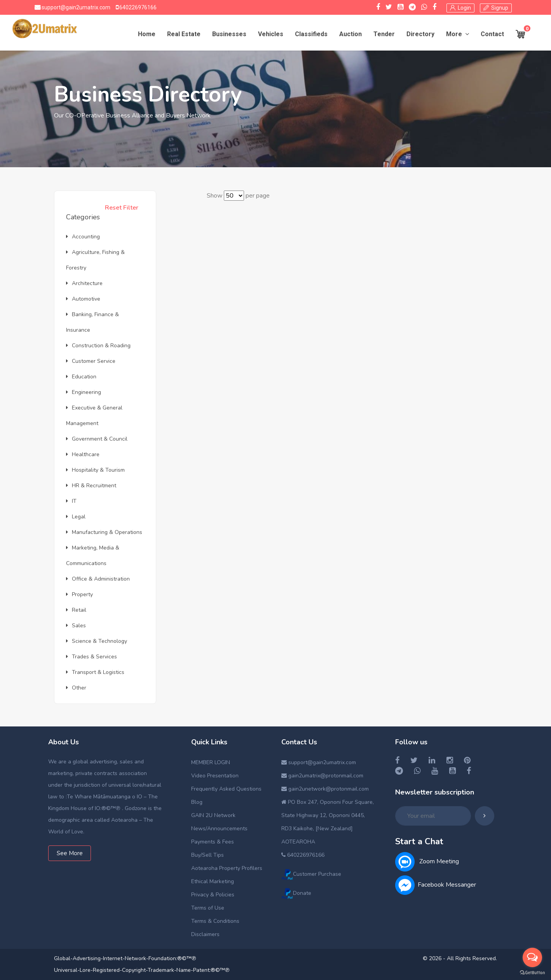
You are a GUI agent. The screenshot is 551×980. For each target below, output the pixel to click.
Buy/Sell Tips (207, 855)
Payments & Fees (213, 842)
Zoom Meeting (427, 861)
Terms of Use (208, 908)
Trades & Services (92, 657)
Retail (76, 610)
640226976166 (137, 7)
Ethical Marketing (213, 881)
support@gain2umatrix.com (75, 7)
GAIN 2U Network (213, 815)
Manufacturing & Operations (104, 532)
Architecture (84, 283)
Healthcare (83, 454)
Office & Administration (98, 579)
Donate (296, 893)
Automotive (83, 299)
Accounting (83, 237)
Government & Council (97, 439)
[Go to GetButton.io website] (532, 972)
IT (71, 501)
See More (70, 853)
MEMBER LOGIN (211, 762)
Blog (197, 802)
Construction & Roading (98, 346)
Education (81, 377)
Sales (76, 626)
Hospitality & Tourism (95, 470)
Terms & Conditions (215, 921)
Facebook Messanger (436, 885)
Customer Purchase (311, 874)
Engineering (84, 392)
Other (76, 688)
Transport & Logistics (95, 672)
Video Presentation (215, 776)
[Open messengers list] (532, 957)
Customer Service (91, 361)
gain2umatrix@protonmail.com (322, 776)
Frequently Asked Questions (226, 789)
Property (79, 594)
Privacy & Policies (213, 895)
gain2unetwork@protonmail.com (325, 789)
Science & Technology (97, 641)
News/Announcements (219, 829)
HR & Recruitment (91, 486)
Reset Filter (122, 208)
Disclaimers (205, 934)
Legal (76, 517)
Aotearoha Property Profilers (227, 868)
